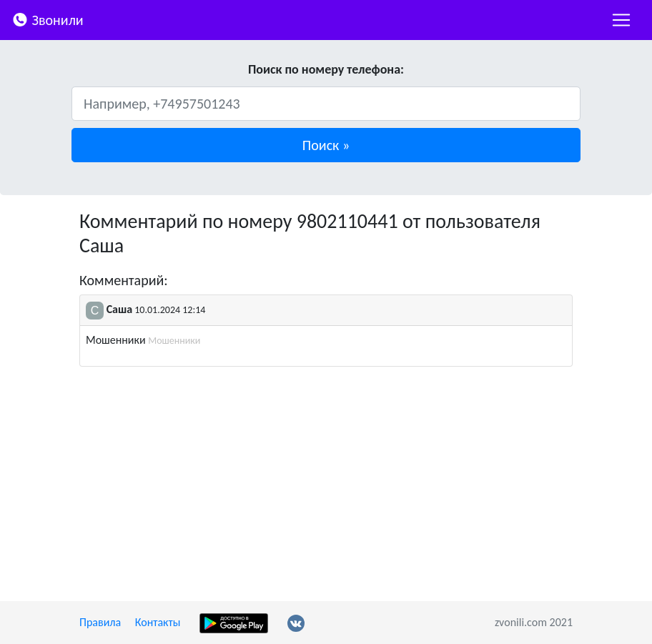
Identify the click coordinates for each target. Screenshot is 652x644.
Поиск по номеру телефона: (326, 69)
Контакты (158, 622)
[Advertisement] (326, 484)
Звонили (48, 19)
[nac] (621, 20)
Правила (100, 622)
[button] (326, 145)
